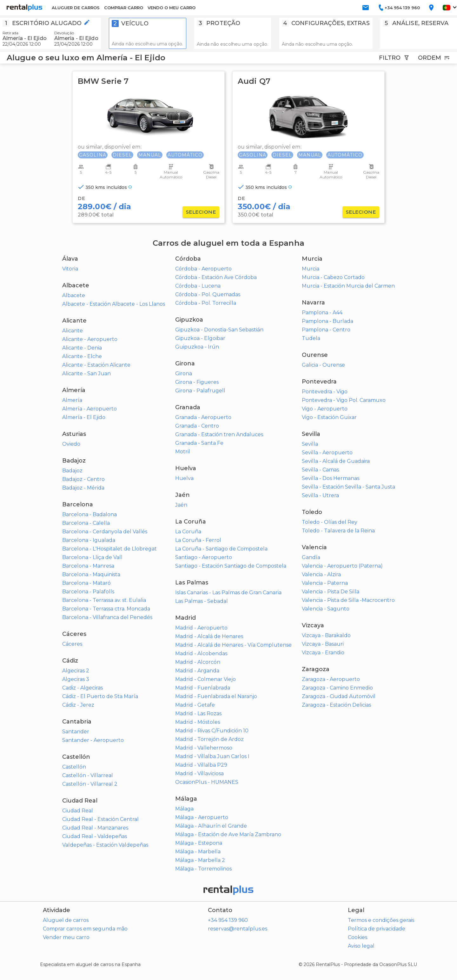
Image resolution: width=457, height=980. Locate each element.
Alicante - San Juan (86, 373)
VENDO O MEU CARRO (172, 8)
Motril (183, 452)
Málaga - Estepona (199, 843)
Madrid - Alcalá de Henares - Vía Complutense (233, 645)
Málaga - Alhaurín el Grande (211, 826)
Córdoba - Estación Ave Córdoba (216, 277)
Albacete (74, 295)
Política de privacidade (377, 929)
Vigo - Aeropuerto (325, 409)
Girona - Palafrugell (200, 391)
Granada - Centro (197, 426)
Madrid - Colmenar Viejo (205, 679)
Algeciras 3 (76, 679)
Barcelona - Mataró (86, 583)
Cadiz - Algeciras (83, 688)
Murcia (311, 269)
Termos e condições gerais (381, 920)
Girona (184, 373)
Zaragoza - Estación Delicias (336, 705)
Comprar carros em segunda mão (85, 929)
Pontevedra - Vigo (325, 392)
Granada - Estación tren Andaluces (219, 434)
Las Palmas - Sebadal (202, 601)
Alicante (73, 331)
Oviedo (71, 444)
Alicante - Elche (82, 356)
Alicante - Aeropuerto (90, 339)
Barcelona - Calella (86, 523)
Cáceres (72, 644)
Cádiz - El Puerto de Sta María (100, 696)
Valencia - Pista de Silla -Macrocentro (348, 600)
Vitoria (70, 269)
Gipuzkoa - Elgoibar (200, 338)
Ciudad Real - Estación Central (100, 819)
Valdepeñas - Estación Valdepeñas (105, 845)
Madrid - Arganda (197, 671)
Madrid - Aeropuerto (201, 628)
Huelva (184, 478)
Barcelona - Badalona (89, 514)
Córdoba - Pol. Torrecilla (206, 303)
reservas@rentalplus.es (238, 929)
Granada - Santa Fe (199, 443)
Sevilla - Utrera (320, 495)
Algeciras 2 (76, 671)
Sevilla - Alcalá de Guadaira (336, 461)
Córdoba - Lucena (198, 286)
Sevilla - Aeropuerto (327, 453)
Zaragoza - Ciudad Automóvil (339, 696)
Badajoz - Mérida (83, 488)
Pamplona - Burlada (328, 321)
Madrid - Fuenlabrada (203, 688)
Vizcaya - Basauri (323, 644)
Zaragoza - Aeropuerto (331, 679)
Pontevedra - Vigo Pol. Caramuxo (344, 400)
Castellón (74, 767)
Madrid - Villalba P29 (201, 765)
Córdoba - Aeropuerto (203, 269)
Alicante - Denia (82, 348)
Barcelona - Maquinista (91, 574)
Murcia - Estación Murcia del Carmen (348, 286)
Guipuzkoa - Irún (197, 347)
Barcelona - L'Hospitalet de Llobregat (109, 549)
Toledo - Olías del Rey (330, 522)
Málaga (184, 809)
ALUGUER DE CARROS (76, 8)
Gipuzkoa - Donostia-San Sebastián (219, 330)
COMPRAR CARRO (124, 8)
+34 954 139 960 (228, 920)
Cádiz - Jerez (78, 705)
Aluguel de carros (66, 920)
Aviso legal (361, 946)
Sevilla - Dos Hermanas (331, 478)
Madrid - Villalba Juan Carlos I (212, 756)
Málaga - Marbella (198, 852)
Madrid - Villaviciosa (199, 773)
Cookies (358, 937)
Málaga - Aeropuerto (202, 817)
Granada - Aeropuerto (203, 417)
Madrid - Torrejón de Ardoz (209, 739)
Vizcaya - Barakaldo (326, 635)
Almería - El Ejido (84, 417)
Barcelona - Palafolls (88, 592)
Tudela (311, 338)
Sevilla (310, 444)
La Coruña (188, 532)
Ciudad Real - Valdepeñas (95, 836)
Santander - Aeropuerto (93, 740)
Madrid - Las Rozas (198, 713)
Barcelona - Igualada (89, 540)
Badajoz (72, 471)
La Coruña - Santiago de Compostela (221, 549)
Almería (72, 400)
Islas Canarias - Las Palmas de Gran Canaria (228, 593)
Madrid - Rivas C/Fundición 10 (212, 731)
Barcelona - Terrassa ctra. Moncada (106, 609)
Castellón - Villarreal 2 (90, 784)
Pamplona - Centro (326, 330)
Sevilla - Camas (320, 470)
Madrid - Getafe (195, 705)
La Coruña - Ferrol (198, 540)
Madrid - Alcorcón (198, 662)
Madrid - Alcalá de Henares (209, 636)
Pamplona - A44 (322, 313)
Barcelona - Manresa (88, 566)
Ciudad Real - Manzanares (95, 828)
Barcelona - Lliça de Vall (92, 557)
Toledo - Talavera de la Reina (338, 531)
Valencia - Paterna (325, 583)
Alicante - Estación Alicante (96, 365)
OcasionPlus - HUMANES (207, 782)
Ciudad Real (78, 811)
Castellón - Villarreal (88, 775)
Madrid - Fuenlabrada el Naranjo (216, 696)
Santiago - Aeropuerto (204, 557)
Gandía (311, 557)
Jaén (181, 505)
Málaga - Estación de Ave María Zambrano (228, 834)
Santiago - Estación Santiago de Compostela (231, 566)
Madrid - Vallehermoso (204, 748)
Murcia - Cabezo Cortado (333, 277)
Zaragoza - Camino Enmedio (337, 688)
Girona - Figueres (197, 382)
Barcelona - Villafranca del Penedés (107, 617)
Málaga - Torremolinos (203, 869)
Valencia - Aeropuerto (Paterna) (342, 566)
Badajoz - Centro (83, 479)
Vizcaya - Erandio (323, 653)
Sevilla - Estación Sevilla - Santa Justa (348, 487)
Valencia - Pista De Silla (331, 592)
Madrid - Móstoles (198, 722)
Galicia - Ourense (323, 365)
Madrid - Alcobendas (201, 653)
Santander (76, 732)
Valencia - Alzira (321, 574)
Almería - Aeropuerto (89, 409)
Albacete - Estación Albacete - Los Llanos (114, 304)
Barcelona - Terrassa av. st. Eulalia (104, 600)
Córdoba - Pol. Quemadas (208, 294)
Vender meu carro (66, 937)
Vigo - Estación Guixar (329, 417)
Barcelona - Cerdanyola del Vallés (105, 532)
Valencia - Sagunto (326, 609)
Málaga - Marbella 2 (200, 860)
